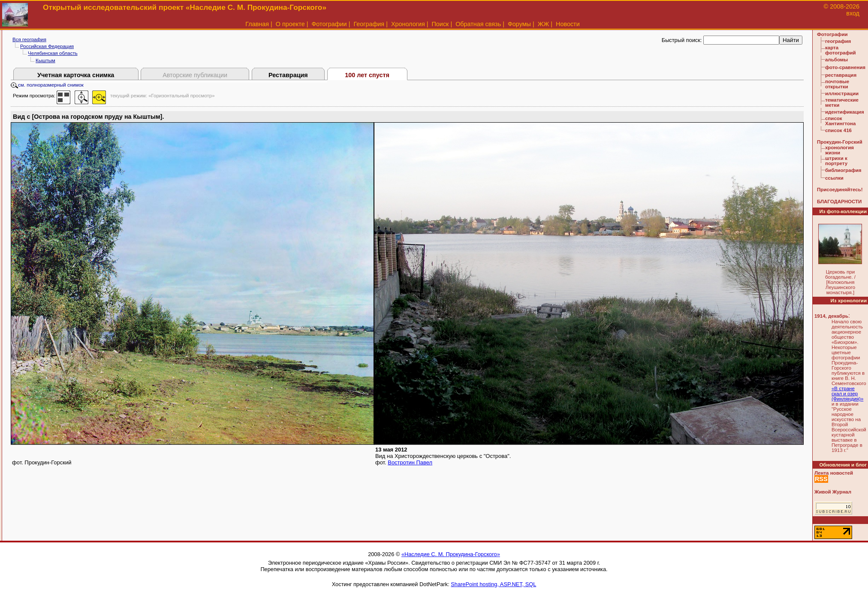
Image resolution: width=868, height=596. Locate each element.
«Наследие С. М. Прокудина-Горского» (451, 554)
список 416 (838, 130)
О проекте (290, 24)
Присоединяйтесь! (840, 190)
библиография (843, 170)
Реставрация (288, 75)
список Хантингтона (840, 121)
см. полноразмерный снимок (47, 85)
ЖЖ (544, 24)
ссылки (834, 178)
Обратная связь (478, 24)
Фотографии (329, 24)
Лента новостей (834, 473)
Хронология (408, 24)
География (369, 24)
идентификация (845, 112)
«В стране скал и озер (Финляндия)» (847, 394)
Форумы (519, 24)
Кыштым (45, 60)
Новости (568, 24)
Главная (257, 24)
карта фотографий (841, 50)
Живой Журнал (833, 492)
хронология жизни (839, 150)
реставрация (841, 75)
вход (853, 13)
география (838, 41)
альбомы (836, 60)
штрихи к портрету (836, 161)
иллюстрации (842, 93)
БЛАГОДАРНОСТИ (839, 202)
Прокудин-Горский (840, 142)
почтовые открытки (837, 84)
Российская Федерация (47, 46)
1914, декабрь (831, 316)
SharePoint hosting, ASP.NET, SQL (493, 584)
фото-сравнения (845, 67)
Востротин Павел (410, 462)
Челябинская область (53, 53)
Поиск (440, 24)
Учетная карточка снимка (76, 75)
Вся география (29, 39)
